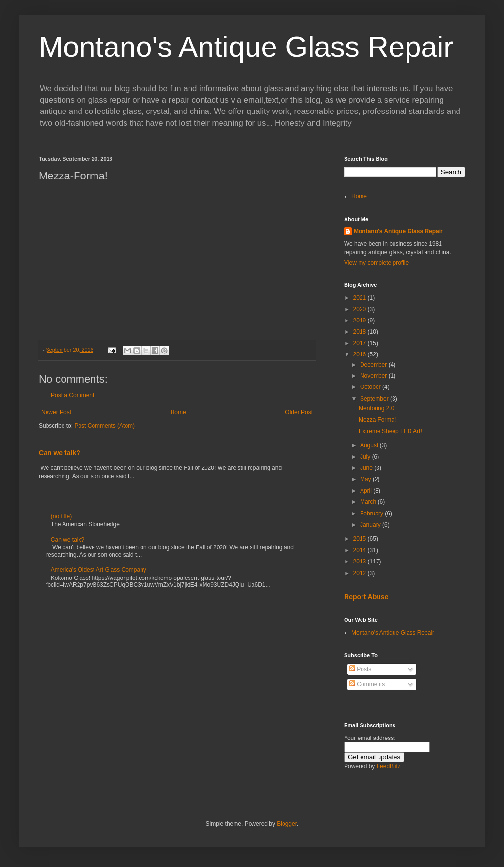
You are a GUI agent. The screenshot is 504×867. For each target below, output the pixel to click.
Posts (360, 669)
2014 (361, 550)
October (371, 387)
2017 (361, 343)
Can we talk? (60, 453)
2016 (361, 354)
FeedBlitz (389, 766)
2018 (361, 332)
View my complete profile (376, 263)
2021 (361, 298)
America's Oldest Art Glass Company (99, 570)
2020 (361, 309)
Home (178, 412)
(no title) (61, 516)
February (372, 514)
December (374, 365)
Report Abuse (366, 597)
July (366, 457)
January (371, 525)
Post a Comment (72, 395)
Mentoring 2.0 (376, 408)
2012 (361, 573)
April (367, 491)
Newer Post (56, 412)
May (366, 479)
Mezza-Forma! (377, 420)
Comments (367, 684)
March (369, 502)
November (374, 376)
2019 (361, 321)
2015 (361, 539)
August (370, 445)
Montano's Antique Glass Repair (246, 47)
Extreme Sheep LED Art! (390, 431)
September (375, 399)
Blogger (287, 824)
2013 (361, 562)
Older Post (299, 412)
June (367, 468)
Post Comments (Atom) (104, 426)
